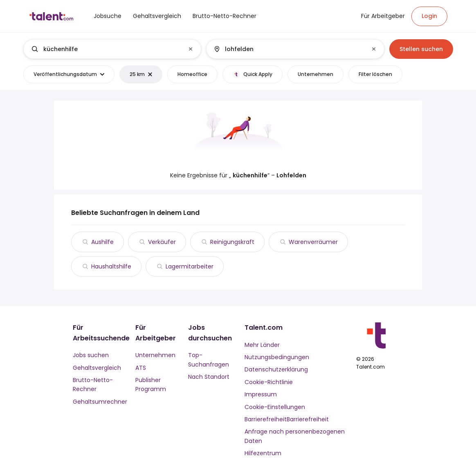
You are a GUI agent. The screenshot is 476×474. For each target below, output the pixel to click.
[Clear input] (191, 49)
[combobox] (112, 49)
